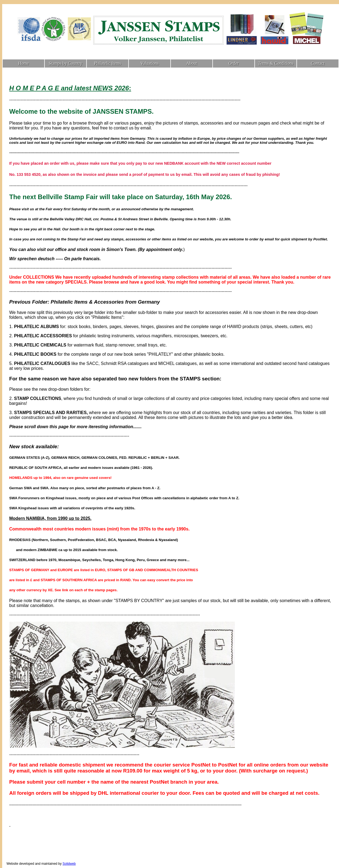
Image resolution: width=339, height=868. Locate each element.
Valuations (150, 63)
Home (23, 63)
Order (234, 63)
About (192, 63)
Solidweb (69, 864)
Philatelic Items (108, 63)
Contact (318, 63)
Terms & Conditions (276, 63)
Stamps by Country (66, 63)
